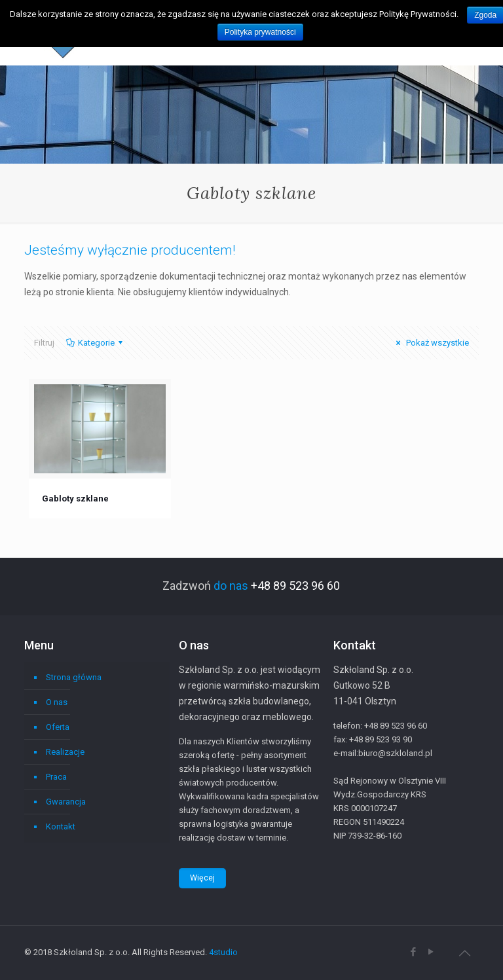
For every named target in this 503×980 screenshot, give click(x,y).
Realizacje (65, 752)
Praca (56, 777)
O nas (57, 702)
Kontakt (61, 826)
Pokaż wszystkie (431, 343)
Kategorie (95, 343)
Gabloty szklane (75, 499)
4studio (223, 952)
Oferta (58, 727)
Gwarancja (66, 802)
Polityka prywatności (260, 32)
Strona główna (74, 677)
